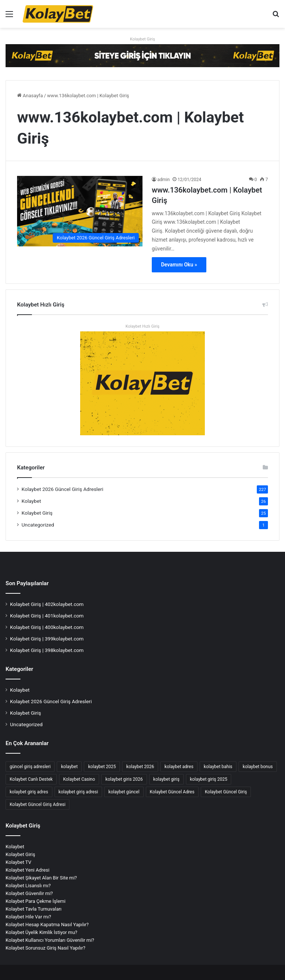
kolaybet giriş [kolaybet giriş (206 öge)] (166, 779)
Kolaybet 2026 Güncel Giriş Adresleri (62, 489)
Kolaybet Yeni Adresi (27, 870)
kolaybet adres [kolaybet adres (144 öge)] (179, 767)
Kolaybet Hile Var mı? (28, 917)
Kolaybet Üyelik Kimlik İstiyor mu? (41, 932)
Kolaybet (31, 501)
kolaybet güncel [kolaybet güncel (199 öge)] (124, 792)
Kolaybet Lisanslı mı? (28, 886)
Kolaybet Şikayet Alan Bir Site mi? (41, 878)
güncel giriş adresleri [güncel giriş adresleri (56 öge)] (30, 767)
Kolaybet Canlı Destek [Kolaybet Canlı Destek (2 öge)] (31, 779)
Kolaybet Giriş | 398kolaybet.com (47, 650)
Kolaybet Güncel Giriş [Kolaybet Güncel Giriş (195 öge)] (226, 792)
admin (163, 180)
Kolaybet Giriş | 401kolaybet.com (47, 616)
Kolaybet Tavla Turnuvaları (34, 909)
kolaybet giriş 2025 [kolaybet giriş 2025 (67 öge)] (209, 779)
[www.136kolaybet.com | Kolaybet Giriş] (80, 211)
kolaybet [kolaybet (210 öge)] (69, 767)
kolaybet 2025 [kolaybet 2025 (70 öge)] (102, 767)
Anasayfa (30, 96)
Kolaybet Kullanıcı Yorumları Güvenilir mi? (50, 940)
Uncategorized (38, 525)
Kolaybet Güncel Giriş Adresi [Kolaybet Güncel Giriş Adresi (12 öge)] (37, 804)
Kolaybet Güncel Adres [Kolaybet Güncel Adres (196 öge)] (172, 792)
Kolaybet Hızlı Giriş (142, 326)
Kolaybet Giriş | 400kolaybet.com (47, 627)
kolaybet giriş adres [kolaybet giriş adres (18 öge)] (29, 792)
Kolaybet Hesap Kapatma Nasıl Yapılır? (47, 925)
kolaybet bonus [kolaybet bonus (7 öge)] (258, 767)
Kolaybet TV (18, 862)
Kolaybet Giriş (142, 39)
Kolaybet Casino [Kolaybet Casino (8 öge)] (79, 779)
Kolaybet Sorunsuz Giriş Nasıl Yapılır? (45, 948)
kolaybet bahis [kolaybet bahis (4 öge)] (218, 767)
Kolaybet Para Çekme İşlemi (35, 901)
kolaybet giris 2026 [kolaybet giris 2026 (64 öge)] (124, 779)
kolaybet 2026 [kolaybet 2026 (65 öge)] (140, 767)
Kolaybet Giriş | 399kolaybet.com (47, 639)
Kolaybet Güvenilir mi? (29, 893)
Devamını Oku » (179, 265)
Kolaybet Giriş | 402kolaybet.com (47, 604)
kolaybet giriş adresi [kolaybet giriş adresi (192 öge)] (78, 792)
